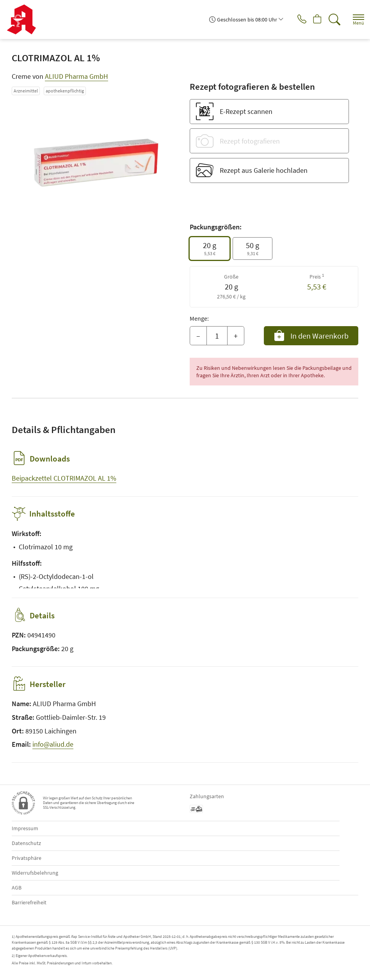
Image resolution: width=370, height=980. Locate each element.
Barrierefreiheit (29, 902)
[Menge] (217, 336)
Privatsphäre (27, 858)
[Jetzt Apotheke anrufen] (296, 20)
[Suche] (333, 20)
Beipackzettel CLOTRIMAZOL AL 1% (64, 478)
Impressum (25, 828)
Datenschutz (26, 843)
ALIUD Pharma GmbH (76, 76)
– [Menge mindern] (198, 336)
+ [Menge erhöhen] (236, 336)
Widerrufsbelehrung (35, 873)
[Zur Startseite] (24, 20)
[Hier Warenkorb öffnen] (314, 20)
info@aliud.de (53, 744)
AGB (17, 888)
